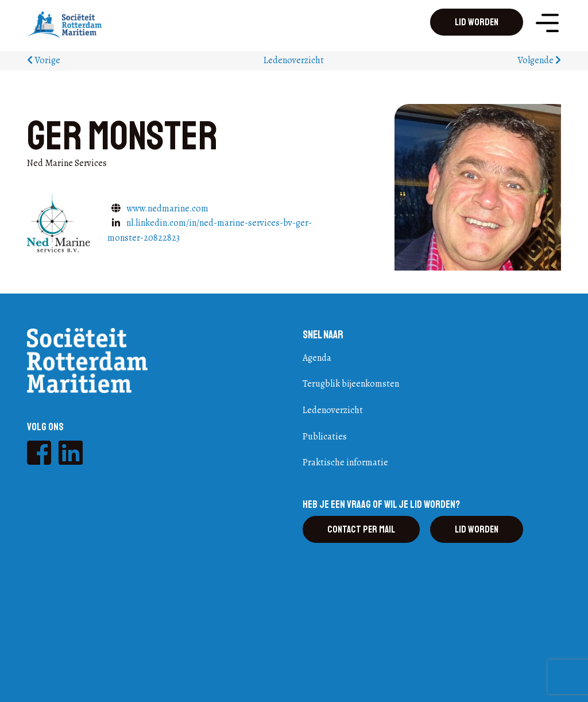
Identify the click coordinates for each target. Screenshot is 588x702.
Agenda (317, 358)
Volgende (539, 60)
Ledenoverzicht (294, 60)
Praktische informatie (345, 462)
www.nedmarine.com (167, 209)
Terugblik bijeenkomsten (351, 384)
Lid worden (477, 22)
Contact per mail (361, 529)
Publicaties (325, 437)
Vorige (44, 60)
